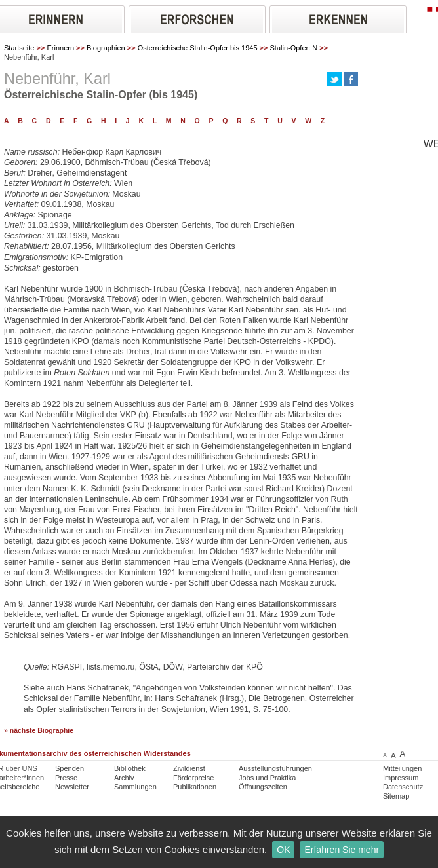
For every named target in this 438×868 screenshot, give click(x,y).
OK (283, 850)
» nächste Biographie (39, 731)
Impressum (401, 778)
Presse (66, 778)
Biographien (106, 48)
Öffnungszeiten (263, 787)
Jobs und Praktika (267, 778)
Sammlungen (135, 787)
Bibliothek (130, 768)
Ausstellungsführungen (275, 768)
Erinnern (60, 48)
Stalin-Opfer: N (294, 48)
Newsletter (72, 787)
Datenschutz (403, 787)
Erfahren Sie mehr (342, 850)
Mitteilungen (402, 768)
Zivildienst (189, 768)
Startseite (19, 48)
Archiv (124, 778)
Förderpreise (193, 778)
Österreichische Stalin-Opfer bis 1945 (198, 48)
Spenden (70, 768)
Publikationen (195, 787)
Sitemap (396, 796)
